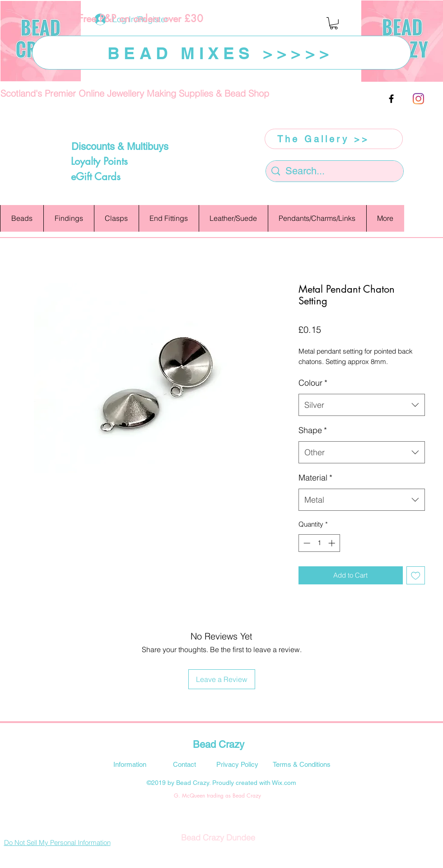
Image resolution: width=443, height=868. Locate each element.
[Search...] (335, 171)
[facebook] (391, 99)
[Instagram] (418, 99)
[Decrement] (306, 543)
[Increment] (333, 543)
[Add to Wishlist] (416, 576)
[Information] (130, 764)
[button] (334, 23)
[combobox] (362, 405)
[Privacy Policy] (238, 764)
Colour (313, 383)
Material (315, 478)
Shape (313, 430)
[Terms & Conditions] (302, 764)
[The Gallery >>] (334, 139)
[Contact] (185, 764)
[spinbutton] (319, 543)
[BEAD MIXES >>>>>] (221, 53)
